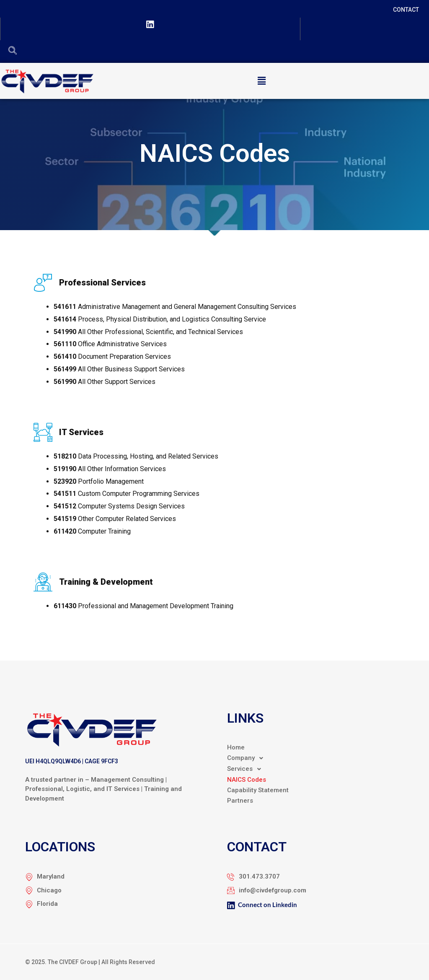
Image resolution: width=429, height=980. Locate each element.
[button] (261, 81)
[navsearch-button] (13, 51)
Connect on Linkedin (262, 905)
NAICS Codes (247, 780)
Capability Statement (258, 790)
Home (236, 747)
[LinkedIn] (150, 26)
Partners (240, 801)
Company (247, 758)
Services (246, 769)
